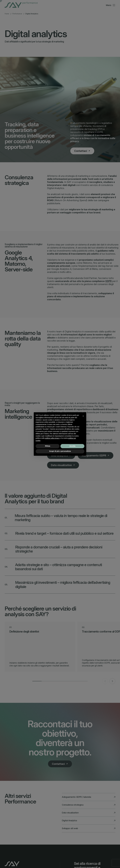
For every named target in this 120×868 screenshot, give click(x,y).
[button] (83, 416)
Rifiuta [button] (48, 446)
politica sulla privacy (52, 438)
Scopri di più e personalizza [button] (60, 451)
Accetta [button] (72, 446)
